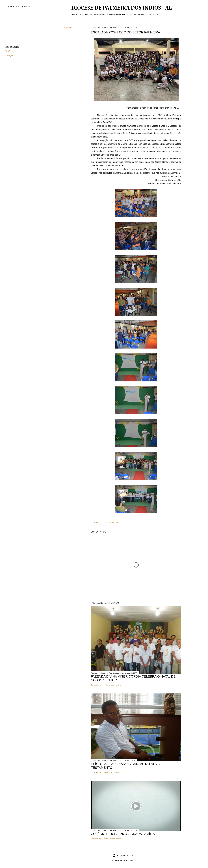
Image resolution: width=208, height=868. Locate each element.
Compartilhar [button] (68, 28)
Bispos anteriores (115, 15)
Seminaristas (151, 15)
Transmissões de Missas (172, 15)
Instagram (10, 55)
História (83, 15)
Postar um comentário (112, 685)
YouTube (9, 51)
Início (74, 15)
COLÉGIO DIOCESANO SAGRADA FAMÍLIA (123, 834)
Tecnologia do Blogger (123, 855)
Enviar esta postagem (112, 522)
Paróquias (138, 15)
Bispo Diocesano (97, 15)
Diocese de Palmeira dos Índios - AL (122, 8)
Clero (129, 15)
